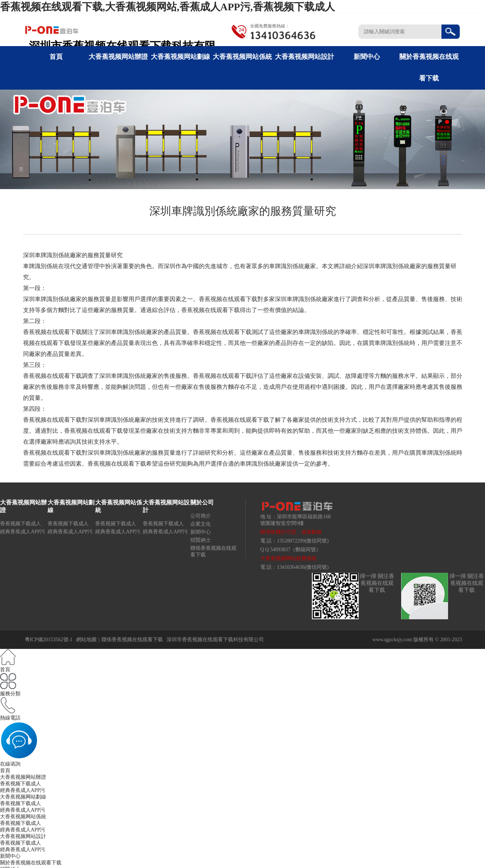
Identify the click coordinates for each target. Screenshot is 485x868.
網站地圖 (86, 640)
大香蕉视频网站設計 (305, 57)
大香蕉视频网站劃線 (180, 57)
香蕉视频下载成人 (20, 524)
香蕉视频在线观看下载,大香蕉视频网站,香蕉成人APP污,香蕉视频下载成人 (167, 7)
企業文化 (201, 524)
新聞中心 (367, 57)
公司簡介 (201, 516)
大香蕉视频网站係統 (242, 57)
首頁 (56, 57)
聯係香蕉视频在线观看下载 (132, 640)
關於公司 (202, 502)
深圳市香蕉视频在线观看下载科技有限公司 (215, 640)
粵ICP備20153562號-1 (49, 640)
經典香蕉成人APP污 (23, 532)
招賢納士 (201, 540)
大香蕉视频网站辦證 (118, 57)
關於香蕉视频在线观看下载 (31, 863)
